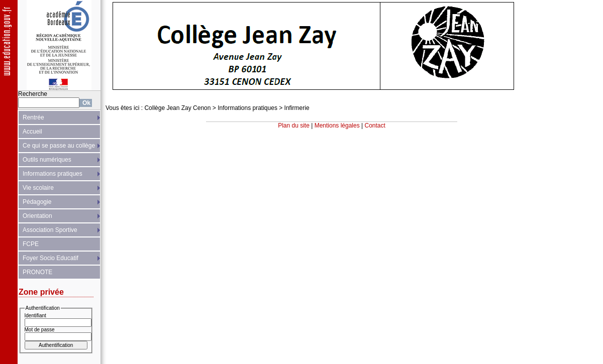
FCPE (31, 244)
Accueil (32, 132)
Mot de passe (40, 330)
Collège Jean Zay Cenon (177, 108)
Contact (375, 126)
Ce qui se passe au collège (59, 146)
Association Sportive (50, 230)
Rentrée (33, 117)
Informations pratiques (53, 174)
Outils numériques (47, 160)
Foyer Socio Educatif (51, 258)
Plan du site (294, 126)
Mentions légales (337, 126)
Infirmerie (297, 108)
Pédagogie (37, 202)
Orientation (37, 216)
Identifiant (35, 316)
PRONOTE (37, 272)
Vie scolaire (38, 188)
